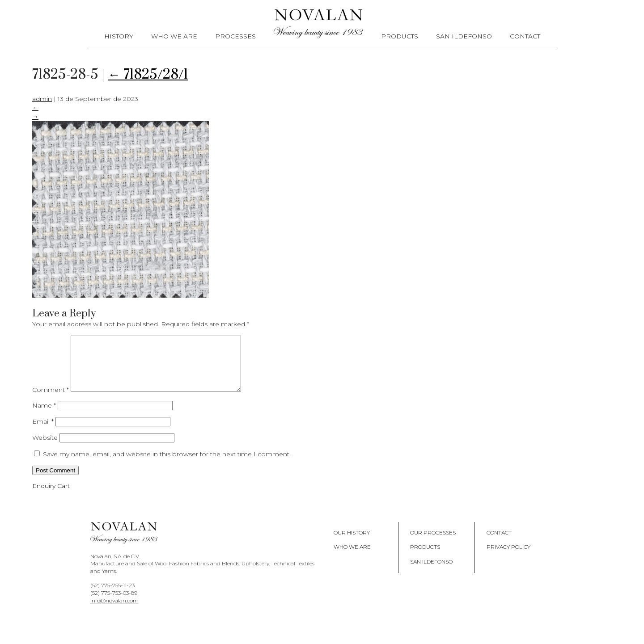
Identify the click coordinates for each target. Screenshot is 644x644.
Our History (352, 543)
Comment (51, 400)
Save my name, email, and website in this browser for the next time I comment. (167, 465)
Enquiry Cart (51, 497)
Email (43, 432)
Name (44, 416)
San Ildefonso (464, 36)
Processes (235, 36)
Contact (525, 36)
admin (42, 99)
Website (45, 448)
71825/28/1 (148, 75)
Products (400, 36)
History (119, 36)
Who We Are (174, 36)
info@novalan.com (114, 611)
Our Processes (433, 543)
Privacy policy (508, 558)
